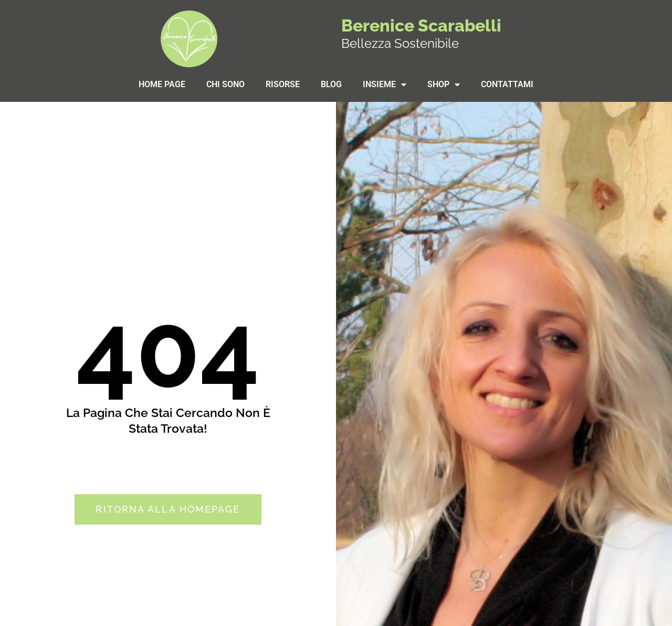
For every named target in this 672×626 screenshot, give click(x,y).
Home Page (162, 84)
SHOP (444, 85)
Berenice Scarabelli (421, 25)
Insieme (385, 85)
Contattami (507, 84)
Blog (331, 84)
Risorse (283, 84)
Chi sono (225, 84)
